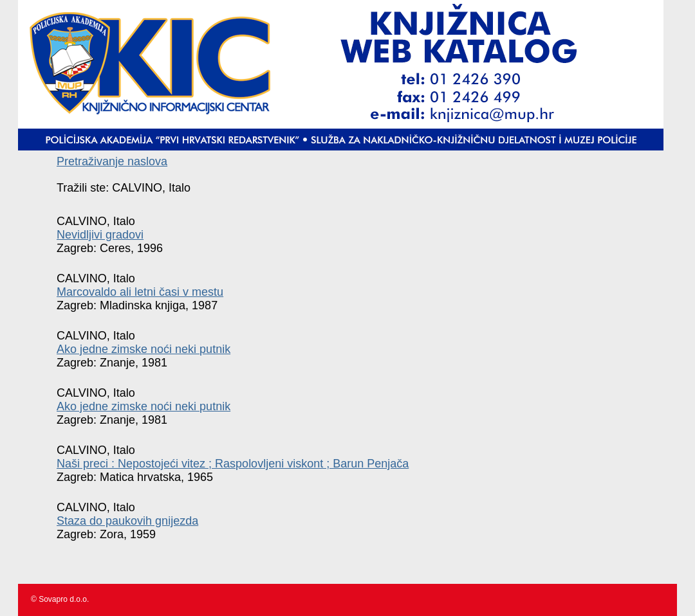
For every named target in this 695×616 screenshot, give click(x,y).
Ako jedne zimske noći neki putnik (144, 349)
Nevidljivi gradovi (100, 235)
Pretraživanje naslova (112, 161)
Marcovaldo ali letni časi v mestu (140, 292)
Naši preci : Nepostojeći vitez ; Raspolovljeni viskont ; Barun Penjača (233, 464)
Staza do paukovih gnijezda (127, 521)
